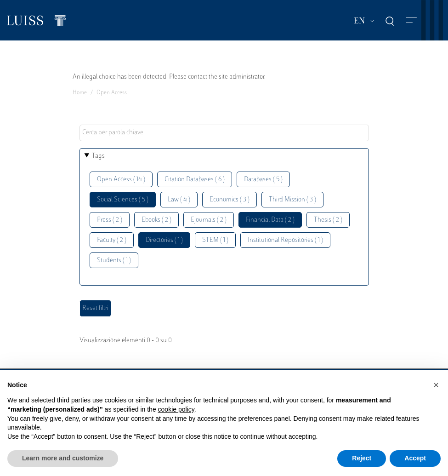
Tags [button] (98, 156)
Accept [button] (415, 458)
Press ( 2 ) (110, 220)
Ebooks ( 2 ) (156, 220)
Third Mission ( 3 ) (292, 200)
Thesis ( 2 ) (328, 220)
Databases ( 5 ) (263, 180)
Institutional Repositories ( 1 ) (285, 240)
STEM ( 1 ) (215, 240)
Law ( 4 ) (179, 200)
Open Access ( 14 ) (121, 180)
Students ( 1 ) (114, 261)
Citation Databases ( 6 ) (195, 180)
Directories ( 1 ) (164, 240)
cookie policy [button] (176, 409)
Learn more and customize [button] (63, 458)
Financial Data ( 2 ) (270, 220)
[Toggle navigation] (411, 20)
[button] (436, 385)
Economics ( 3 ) (230, 200)
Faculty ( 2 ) (112, 240)
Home (80, 93)
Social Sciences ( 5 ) (123, 200)
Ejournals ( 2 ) (209, 220)
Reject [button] (362, 458)
